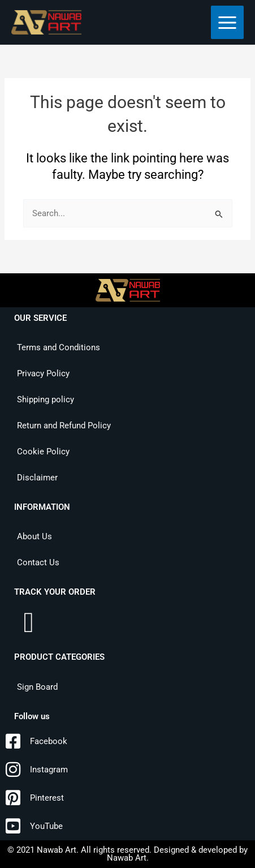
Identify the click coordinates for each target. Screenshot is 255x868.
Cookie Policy (43, 452)
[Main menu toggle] (227, 22)
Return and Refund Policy (64, 426)
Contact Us (38, 562)
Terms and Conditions (59, 347)
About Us (34, 536)
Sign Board (37, 687)
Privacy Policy (43, 373)
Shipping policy (46, 399)
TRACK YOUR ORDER (55, 592)
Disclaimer (37, 478)
